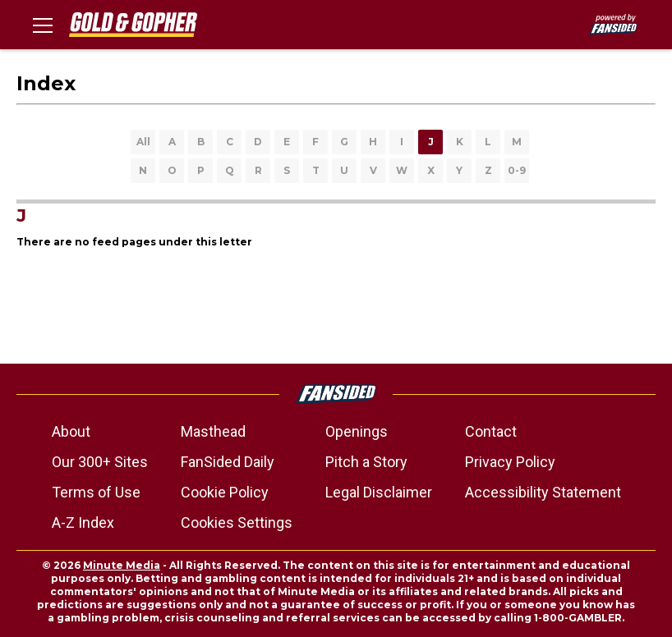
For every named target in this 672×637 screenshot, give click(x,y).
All (143, 142)
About (71, 431)
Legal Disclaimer (379, 492)
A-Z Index (83, 522)
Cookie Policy (225, 492)
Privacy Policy (510, 462)
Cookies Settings (237, 522)
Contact (491, 431)
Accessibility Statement (543, 492)
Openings (357, 431)
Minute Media (122, 565)
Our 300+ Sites (100, 462)
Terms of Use (96, 492)
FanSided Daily (228, 462)
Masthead (213, 431)
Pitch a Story (366, 462)
